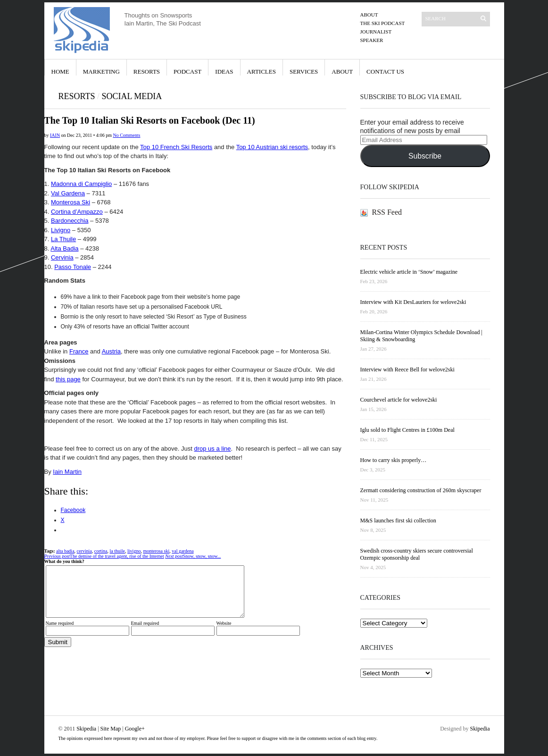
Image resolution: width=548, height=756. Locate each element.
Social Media (132, 96)
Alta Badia (64, 248)
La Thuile (63, 239)
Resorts (147, 71)
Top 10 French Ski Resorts (176, 147)
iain (55, 135)
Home (60, 71)
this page (68, 379)
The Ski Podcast (383, 23)
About (369, 15)
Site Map (111, 729)
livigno (134, 551)
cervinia (84, 551)
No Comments (126, 135)
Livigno (61, 230)
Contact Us (385, 71)
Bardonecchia (70, 221)
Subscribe (425, 156)
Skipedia (86, 729)
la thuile (118, 551)
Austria (111, 351)
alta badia (65, 551)
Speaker (372, 40)
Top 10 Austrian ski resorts (272, 147)
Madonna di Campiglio (81, 184)
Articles (262, 71)
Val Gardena (68, 193)
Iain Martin (67, 472)
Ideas (224, 71)
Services (304, 71)
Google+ (135, 729)
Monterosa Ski (71, 202)
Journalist (376, 32)
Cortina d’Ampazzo (77, 212)
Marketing (101, 71)
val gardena (183, 551)
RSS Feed (387, 212)
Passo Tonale (73, 267)
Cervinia (62, 257)
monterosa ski (156, 551)
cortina (101, 551)
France (79, 351)
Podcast (187, 71)
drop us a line (212, 449)
